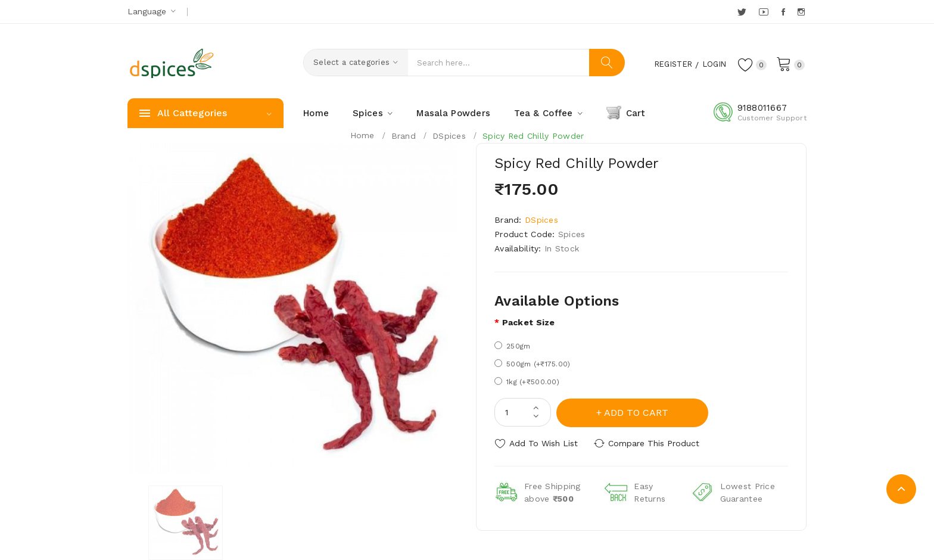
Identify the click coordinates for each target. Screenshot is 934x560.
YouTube (764, 12)
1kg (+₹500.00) (527, 382)
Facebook (784, 12)
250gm (512, 346)
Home (362, 135)
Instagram (802, 12)
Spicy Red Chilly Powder (533, 136)
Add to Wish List (544, 443)
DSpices (449, 136)
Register (666, 64)
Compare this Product (655, 443)
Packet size (529, 322)
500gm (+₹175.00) (532, 364)
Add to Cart (637, 412)
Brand (404, 136)
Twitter (742, 12)
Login (711, 64)
